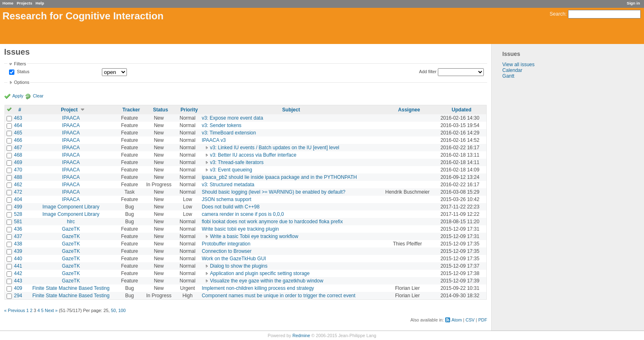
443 (18, 281)
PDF (483, 320)
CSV (470, 320)
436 (18, 229)
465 (18, 133)
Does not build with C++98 (231, 207)
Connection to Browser (227, 251)
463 (18, 118)
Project (69, 110)
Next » (51, 310)
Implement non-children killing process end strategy (258, 288)
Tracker (131, 110)
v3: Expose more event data (232, 118)
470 (18, 170)
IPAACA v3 (214, 140)
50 (113, 310)
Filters (20, 64)
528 (18, 214)
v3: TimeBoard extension (229, 133)
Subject (291, 110)
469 (18, 162)
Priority (189, 110)
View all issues (518, 65)
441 (18, 266)
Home (8, 3)
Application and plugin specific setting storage (260, 273)
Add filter (428, 72)
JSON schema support (227, 199)
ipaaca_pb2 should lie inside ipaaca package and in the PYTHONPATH (279, 177)
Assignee (409, 110)
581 (18, 222)
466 (18, 140)
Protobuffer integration (226, 244)
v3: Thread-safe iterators (237, 162)
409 (18, 288)
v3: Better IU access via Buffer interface (253, 155)
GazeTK (71, 229)
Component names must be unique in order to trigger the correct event (278, 296)
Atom (457, 320)
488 (18, 177)
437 (18, 236)
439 (18, 251)
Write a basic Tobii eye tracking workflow (254, 236)
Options (22, 82)
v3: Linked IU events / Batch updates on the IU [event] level (275, 148)
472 (18, 192)
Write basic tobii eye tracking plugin (240, 229)
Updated (462, 110)
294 (18, 296)
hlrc (71, 222)
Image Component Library (71, 207)
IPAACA (71, 118)
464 (18, 125)
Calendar (512, 70)
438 (18, 244)
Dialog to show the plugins (239, 266)
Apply (18, 96)
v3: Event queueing (231, 170)
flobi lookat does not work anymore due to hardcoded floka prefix (272, 222)
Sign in (633, 3)
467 (18, 148)
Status (23, 72)
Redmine (301, 335)
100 (122, 310)
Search (557, 14)
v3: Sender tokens (222, 125)
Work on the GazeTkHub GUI (234, 259)
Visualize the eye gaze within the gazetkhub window (267, 281)
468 (18, 155)
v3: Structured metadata (228, 185)
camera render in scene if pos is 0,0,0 (243, 214)
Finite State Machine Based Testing (71, 288)
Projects (25, 3)
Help (40, 3)
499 (18, 207)
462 (18, 185)
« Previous (15, 310)
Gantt (508, 76)
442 (18, 273)
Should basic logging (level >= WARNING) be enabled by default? (274, 192)
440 (18, 259)
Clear (38, 96)
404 (18, 199)
